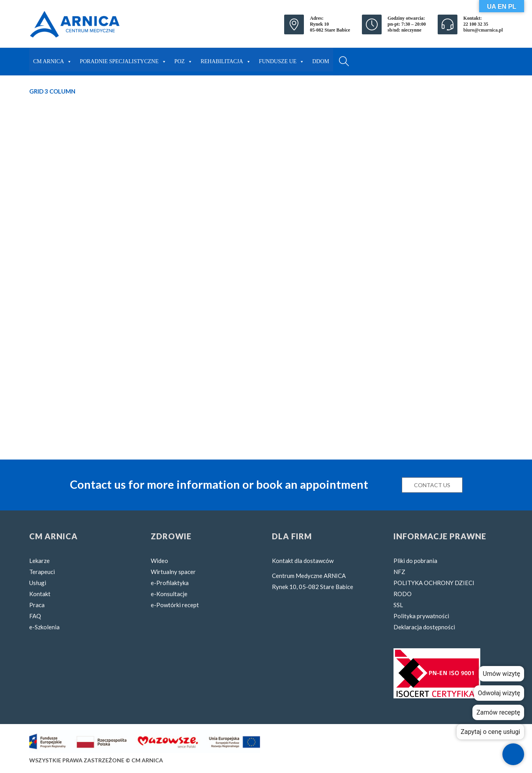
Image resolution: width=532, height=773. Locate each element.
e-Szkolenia (44, 627)
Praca (37, 605)
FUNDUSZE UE (282, 60)
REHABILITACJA (226, 60)
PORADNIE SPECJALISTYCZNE (123, 60)
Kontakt (40, 594)
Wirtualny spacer (173, 572)
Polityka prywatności (421, 616)
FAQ (35, 616)
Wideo (159, 561)
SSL (398, 605)
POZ (184, 60)
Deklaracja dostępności (424, 627)
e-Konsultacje (169, 594)
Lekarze (39, 561)
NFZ (399, 572)
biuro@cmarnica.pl (483, 30)
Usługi (38, 583)
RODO (403, 594)
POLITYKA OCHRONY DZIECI (434, 583)
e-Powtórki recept (175, 605)
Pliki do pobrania (415, 561)
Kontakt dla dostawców (303, 561)
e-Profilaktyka (170, 583)
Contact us (432, 485)
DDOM (321, 61)
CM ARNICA (52, 60)
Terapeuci (42, 572)
